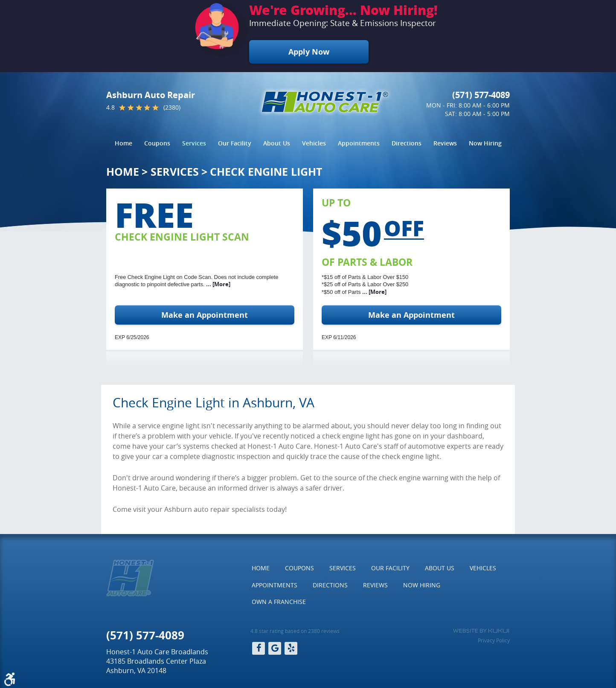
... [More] (218, 284)
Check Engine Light (266, 172)
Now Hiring (485, 143)
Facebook (259, 648)
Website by (481, 631)
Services (194, 143)
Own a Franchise (279, 602)
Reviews (445, 143)
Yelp (291, 648)
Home (123, 143)
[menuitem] (123, 143)
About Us (277, 143)
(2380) (172, 107)
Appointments (359, 143)
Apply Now (309, 52)
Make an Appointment (205, 315)
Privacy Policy (494, 640)
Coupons (157, 143)
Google (275, 648)
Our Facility (235, 143)
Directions (407, 143)
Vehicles (314, 143)
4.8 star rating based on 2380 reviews (295, 631)
